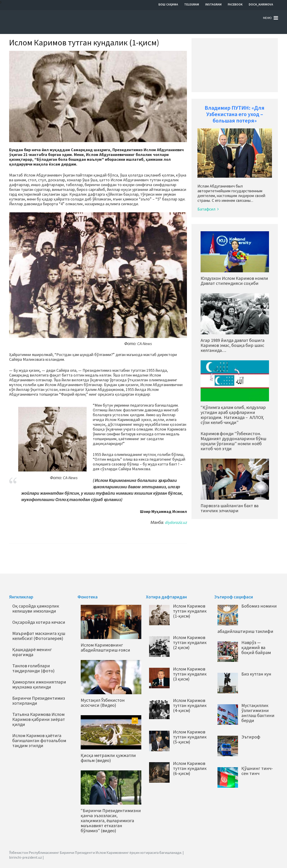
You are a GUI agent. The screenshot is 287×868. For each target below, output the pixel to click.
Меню (267, 18)
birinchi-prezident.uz (26, 857)
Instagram (213, 4)
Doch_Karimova (261, 4)
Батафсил (208, 209)
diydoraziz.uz (176, 522)
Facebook (235, 4)
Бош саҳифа (168, 4)
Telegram (192, 4)
